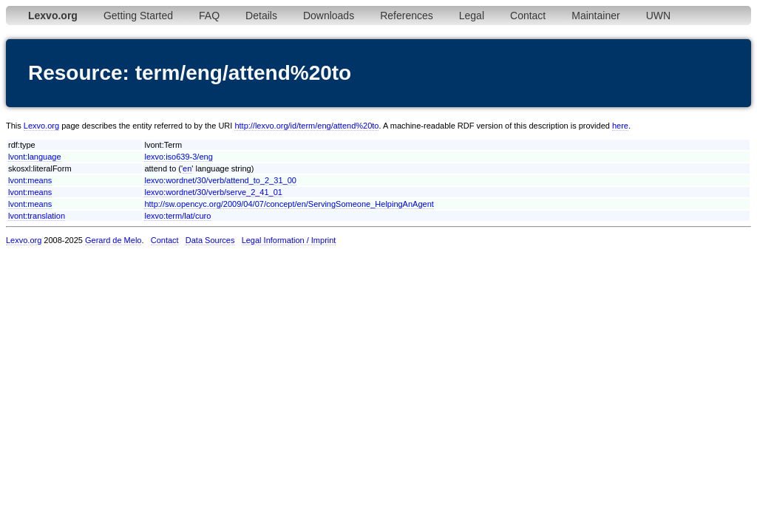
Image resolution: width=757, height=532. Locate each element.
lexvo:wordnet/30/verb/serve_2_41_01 (213, 192)
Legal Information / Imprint (289, 240)
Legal (472, 16)
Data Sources (210, 240)
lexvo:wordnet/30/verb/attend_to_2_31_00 (220, 180)
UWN (658, 16)
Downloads (329, 16)
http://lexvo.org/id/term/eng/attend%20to (306, 126)
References (407, 16)
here (620, 126)
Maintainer (595, 16)
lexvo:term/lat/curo (177, 216)
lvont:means (30, 180)
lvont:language (35, 157)
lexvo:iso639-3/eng (178, 157)
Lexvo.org (41, 126)
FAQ (209, 16)
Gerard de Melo (113, 240)
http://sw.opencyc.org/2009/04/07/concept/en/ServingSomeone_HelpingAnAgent (289, 204)
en (187, 168)
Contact (528, 16)
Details (261, 16)
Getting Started (138, 16)
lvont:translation (37, 216)
